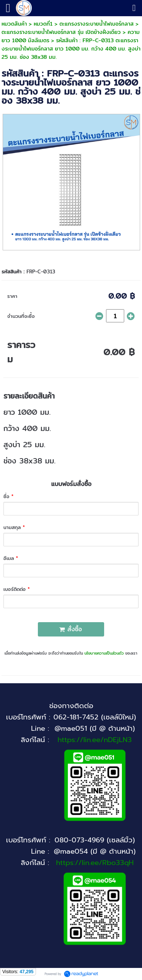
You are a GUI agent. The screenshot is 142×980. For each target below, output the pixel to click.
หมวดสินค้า (14, 24)
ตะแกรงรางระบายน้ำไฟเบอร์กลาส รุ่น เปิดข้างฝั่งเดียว (61, 32)
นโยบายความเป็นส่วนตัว (104, 653)
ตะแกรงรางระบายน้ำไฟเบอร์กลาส (97, 24)
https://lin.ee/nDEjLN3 (95, 740)
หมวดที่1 (43, 24)
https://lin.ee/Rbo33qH (95, 863)
